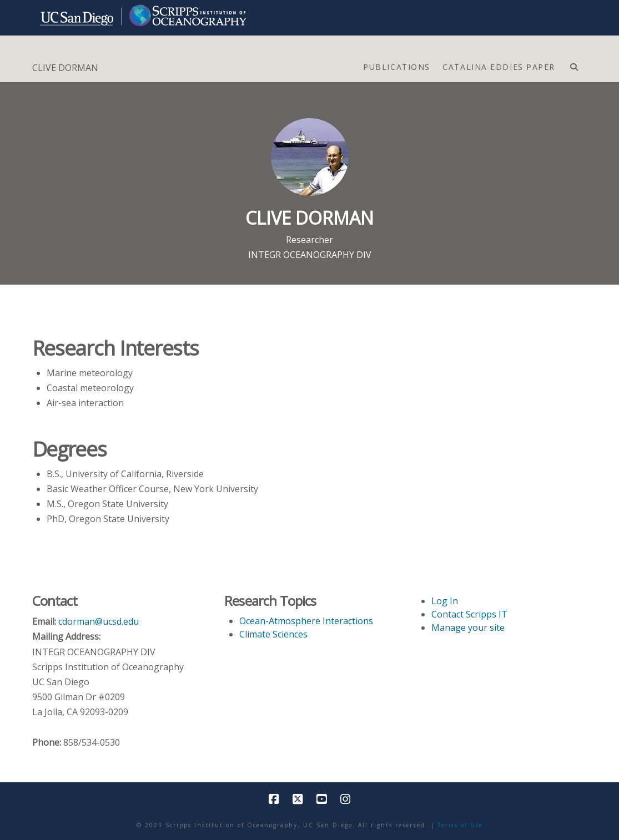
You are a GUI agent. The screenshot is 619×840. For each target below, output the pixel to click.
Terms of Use (460, 825)
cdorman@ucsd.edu (99, 621)
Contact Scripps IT (469, 614)
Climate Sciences (273, 634)
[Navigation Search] (574, 64)
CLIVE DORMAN (65, 68)
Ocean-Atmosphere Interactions (306, 621)
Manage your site (468, 628)
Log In (445, 601)
